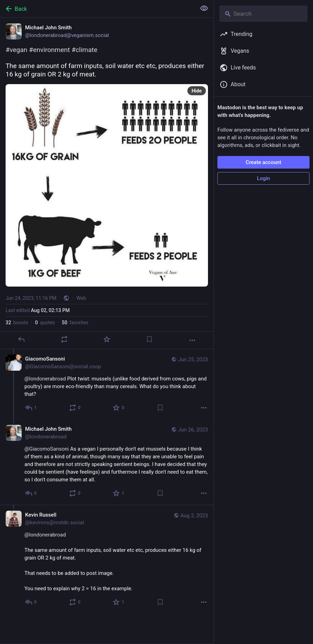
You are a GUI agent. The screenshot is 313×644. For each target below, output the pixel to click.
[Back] (97, 9)
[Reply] (21, 339)
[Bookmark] (149, 339)
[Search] (263, 14)
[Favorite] (107, 339)
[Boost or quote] (64, 339)
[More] (192, 340)
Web (81, 298)
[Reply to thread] (31, 408)
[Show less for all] (204, 8)
